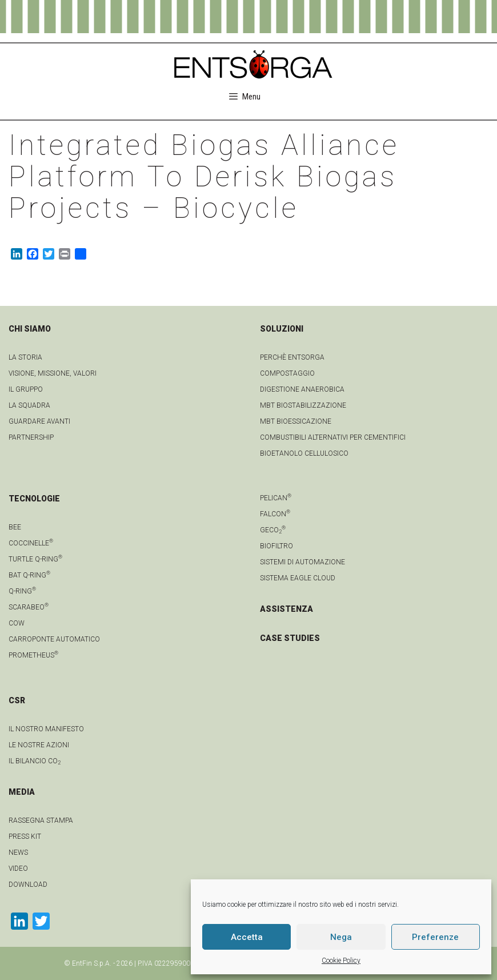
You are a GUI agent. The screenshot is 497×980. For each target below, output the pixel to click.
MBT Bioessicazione (296, 421)
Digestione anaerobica (302, 389)
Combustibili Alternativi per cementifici (333, 437)
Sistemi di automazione (302, 562)
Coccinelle (31, 543)
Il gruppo (26, 389)
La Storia (25, 357)
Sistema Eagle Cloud (298, 578)
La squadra (29, 405)
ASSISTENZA (286, 609)
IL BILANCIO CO (35, 761)
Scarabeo (29, 607)
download (28, 885)
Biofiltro (276, 546)
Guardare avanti (39, 421)
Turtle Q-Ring (35, 559)
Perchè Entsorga (292, 357)
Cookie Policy (341, 961)
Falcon (275, 514)
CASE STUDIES (290, 638)
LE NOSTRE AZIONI (39, 745)
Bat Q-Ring (29, 575)
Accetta (247, 937)
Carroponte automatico (54, 639)
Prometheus (33, 655)
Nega (341, 937)
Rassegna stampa (41, 820)
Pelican (276, 498)
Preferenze (435, 937)
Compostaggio (287, 373)
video (18, 869)
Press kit (25, 836)
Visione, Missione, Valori (53, 373)
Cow (17, 623)
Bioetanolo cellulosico (304, 453)
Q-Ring (22, 591)
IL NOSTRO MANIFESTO (46, 729)
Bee (15, 527)
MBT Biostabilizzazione (303, 405)
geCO (273, 530)
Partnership (31, 437)
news (18, 852)
